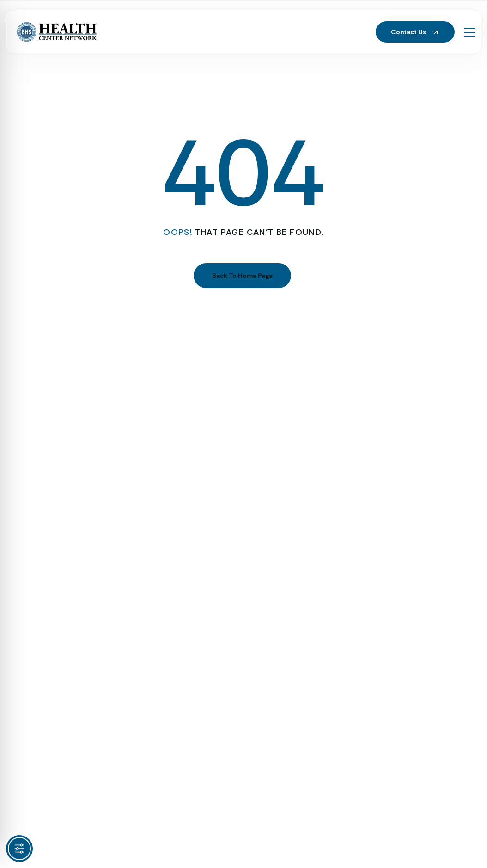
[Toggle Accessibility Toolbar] (19, 849)
